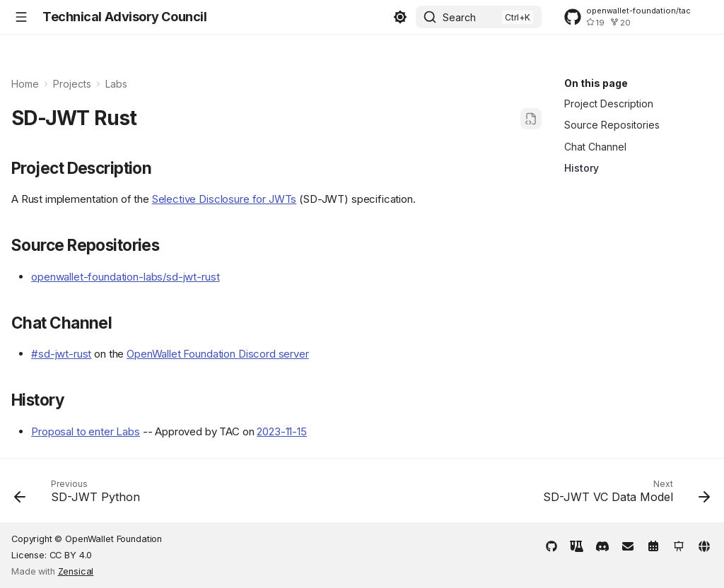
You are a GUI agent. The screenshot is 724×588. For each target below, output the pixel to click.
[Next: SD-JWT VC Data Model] (623, 495)
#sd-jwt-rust (61, 354)
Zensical (76, 571)
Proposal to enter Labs (86, 431)
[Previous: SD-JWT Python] (80, 495)
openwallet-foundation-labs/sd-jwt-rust (125, 277)
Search (459, 17)
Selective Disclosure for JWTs (224, 199)
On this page (596, 83)
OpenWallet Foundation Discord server (218, 354)
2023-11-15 (282, 431)
